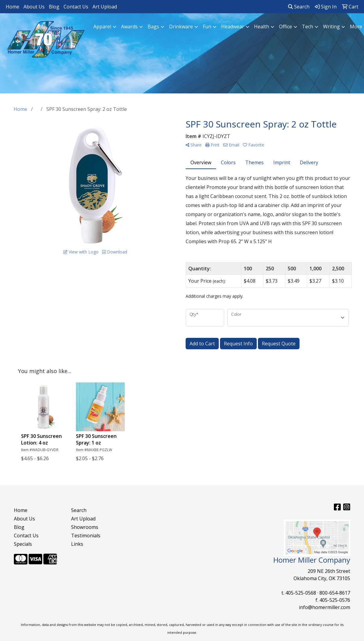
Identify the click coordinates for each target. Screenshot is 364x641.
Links (77, 544)
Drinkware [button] (181, 27)
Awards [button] (129, 27)
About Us (34, 7)
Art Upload (105, 7)
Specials (23, 544)
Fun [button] (207, 27)
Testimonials (86, 536)
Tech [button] (308, 27)
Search (299, 7)
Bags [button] (153, 27)
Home (13, 7)
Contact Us (76, 7)
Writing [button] (331, 27)
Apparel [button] (102, 27)
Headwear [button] (233, 27)
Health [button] (262, 27)
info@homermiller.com (325, 607)
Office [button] (286, 27)
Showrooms (85, 527)
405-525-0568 (301, 593)
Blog (54, 7)
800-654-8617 (335, 593)
